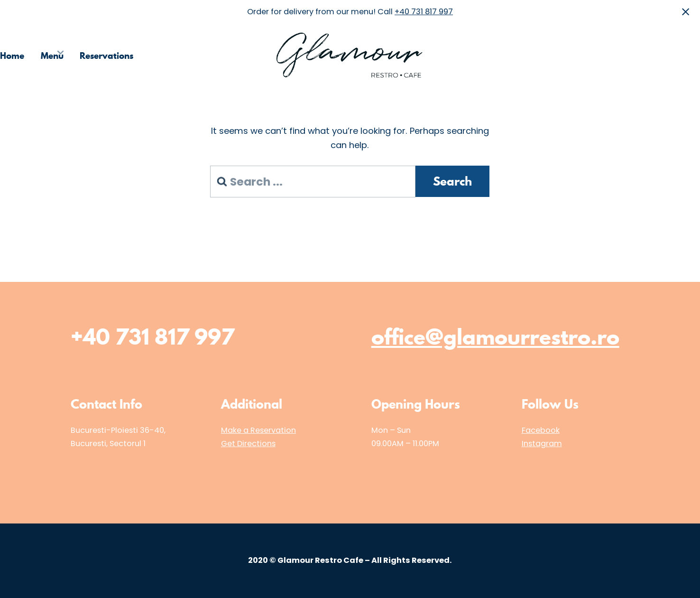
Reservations (106, 55)
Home (12, 55)
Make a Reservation (258, 430)
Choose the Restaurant (561, 55)
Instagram (542, 444)
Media (638, 55)
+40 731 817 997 (424, 12)
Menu (52, 55)
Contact (684, 55)
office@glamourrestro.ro (495, 337)
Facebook (541, 430)
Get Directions (248, 444)
